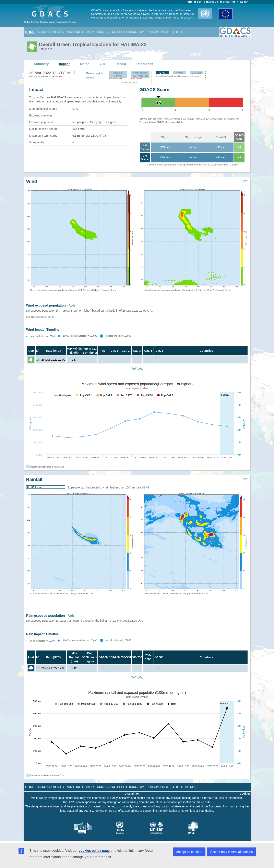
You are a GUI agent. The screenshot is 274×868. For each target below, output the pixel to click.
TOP (245, 181)
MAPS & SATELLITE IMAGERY (121, 32)
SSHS (51, 317)
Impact (64, 64)
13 (38, 360)
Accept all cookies (189, 852)
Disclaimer (132, 794)
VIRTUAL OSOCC (81, 32)
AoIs (72, 305)
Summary (41, 64)
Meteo (85, 64)
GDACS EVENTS (51, 32)
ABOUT (178, 32)
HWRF (180, 73)
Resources (145, 64)
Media (121, 64)
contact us (211, 2)
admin (244, 2)
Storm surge (193, 137)
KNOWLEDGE (158, 32)
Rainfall (221, 137)
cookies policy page (94, 851)
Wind (165, 137)
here (183, 122)
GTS (103, 64)
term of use (194, 2)
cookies (245, 794)
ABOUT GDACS (184, 787)
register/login (229, 2)
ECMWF (197, 73)
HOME (30, 32)
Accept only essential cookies (232, 852)
